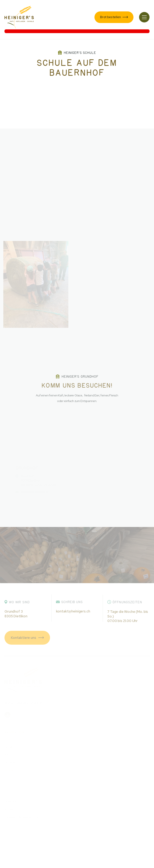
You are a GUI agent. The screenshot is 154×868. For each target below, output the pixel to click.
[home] (19, 17)
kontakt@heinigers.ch (73, 611)
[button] (144, 17)
